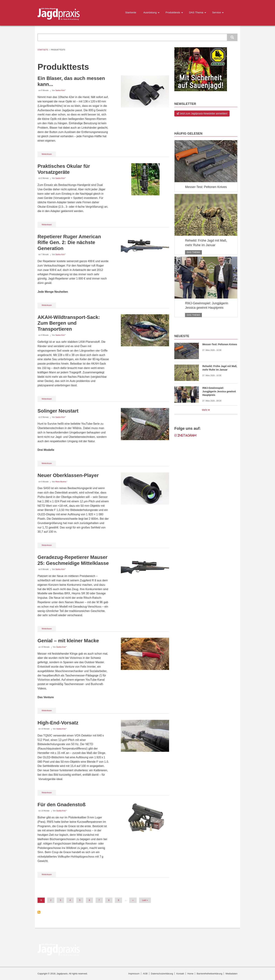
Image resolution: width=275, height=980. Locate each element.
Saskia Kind (60, 90)
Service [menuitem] (216, 12)
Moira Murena (61, 482)
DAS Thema (193, 252)
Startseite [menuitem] (131, 12)
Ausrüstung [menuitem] (150, 12)
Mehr (205, 410)
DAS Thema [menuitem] (196, 12)
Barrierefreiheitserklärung (209, 974)
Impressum (134, 974)
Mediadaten (232, 974)
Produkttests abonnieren (39, 912)
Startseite (43, 50)
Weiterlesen (49, 155)
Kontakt (180, 974)
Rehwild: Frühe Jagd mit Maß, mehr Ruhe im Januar (206, 243)
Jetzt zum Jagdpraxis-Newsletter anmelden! (202, 113)
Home (190, 974)
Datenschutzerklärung (162, 974)
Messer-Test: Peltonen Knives (206, 187)
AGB (145, 974)
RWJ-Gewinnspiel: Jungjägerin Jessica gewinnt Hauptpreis (207, 306)
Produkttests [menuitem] (173, 12)
